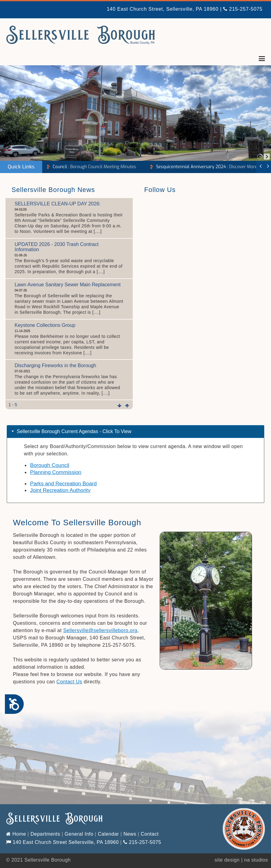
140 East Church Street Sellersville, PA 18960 (62, 842)
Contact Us (69, 682)
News (130, 834)
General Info (79, 834)
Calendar (108, 834)
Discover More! (207, 167)
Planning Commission (56, 472)
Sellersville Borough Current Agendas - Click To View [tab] (71, 431)
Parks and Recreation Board (63, 483)
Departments (45, 834)
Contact (150, 834)
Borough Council (50, 465)
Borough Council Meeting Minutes (94, 167)
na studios (256, 860)
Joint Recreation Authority (60, 490)
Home (16, 834)
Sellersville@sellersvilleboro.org (100, 630)
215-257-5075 (243, 9)
